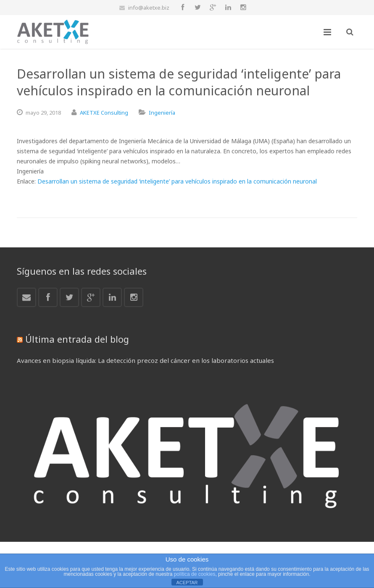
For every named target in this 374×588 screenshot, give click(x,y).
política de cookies (195, 574)
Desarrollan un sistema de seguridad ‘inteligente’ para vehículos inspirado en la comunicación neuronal (177, 181)
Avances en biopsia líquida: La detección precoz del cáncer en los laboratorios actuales (145, 360)
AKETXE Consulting (104, 113)
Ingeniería (162, 113)
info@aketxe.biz (149, 8)
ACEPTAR (187, 583)
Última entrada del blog (77, 339)
